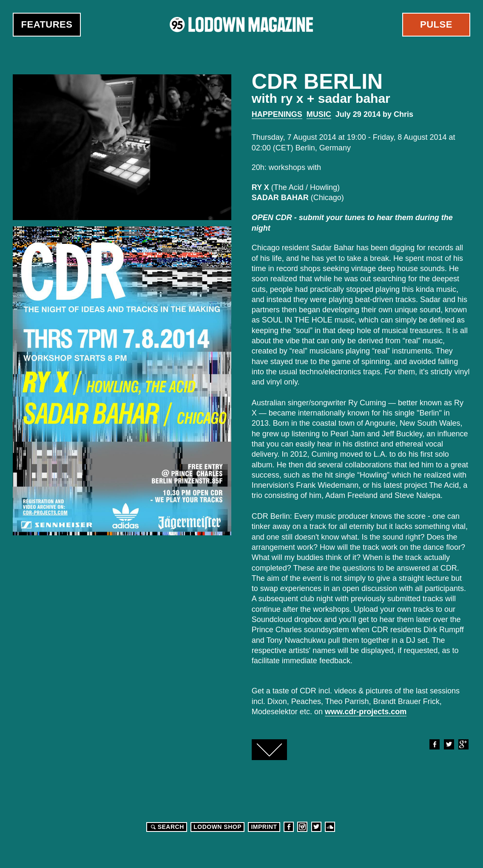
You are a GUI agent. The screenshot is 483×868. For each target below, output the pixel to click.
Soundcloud (330, 827)
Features (47, 24)
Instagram (302, 827)
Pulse (436, 24)
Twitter (449, 744)
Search (166, 827)
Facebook (434, 744)
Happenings (277, 114)
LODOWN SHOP (217, 827)
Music (319, 114)
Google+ (463, 744)
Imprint (264, 827)
